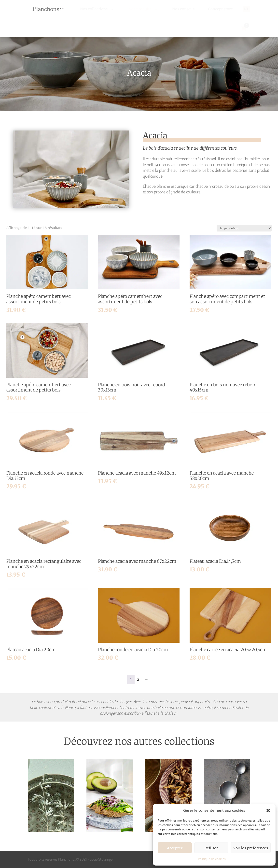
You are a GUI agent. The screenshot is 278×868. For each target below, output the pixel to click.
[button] (268, 810)
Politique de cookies (212, 859)
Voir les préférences (251, 848)
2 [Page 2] (138, 679)
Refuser (211, 848)
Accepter (175, 848)
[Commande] (244, 228)
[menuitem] (97, 9)
